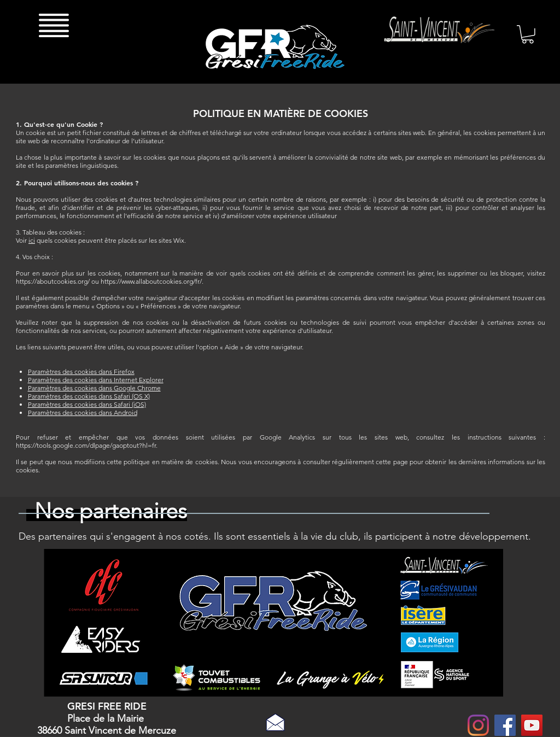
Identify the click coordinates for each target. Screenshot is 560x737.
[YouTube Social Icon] (532, 725)
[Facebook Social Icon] (505, 725)
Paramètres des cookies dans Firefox (81, 372)
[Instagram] (478, 725)
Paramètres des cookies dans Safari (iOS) (87, 404)
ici (32, 240)
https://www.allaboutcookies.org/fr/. (152, 281)
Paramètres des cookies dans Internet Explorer (96, 380)
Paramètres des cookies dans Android (83, 413)
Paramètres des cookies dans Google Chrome (94, 388)
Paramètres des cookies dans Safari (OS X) (89, 396)
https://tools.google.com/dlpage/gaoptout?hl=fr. (87, 445)
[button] (54, 25)
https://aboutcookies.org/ (53, 281)
